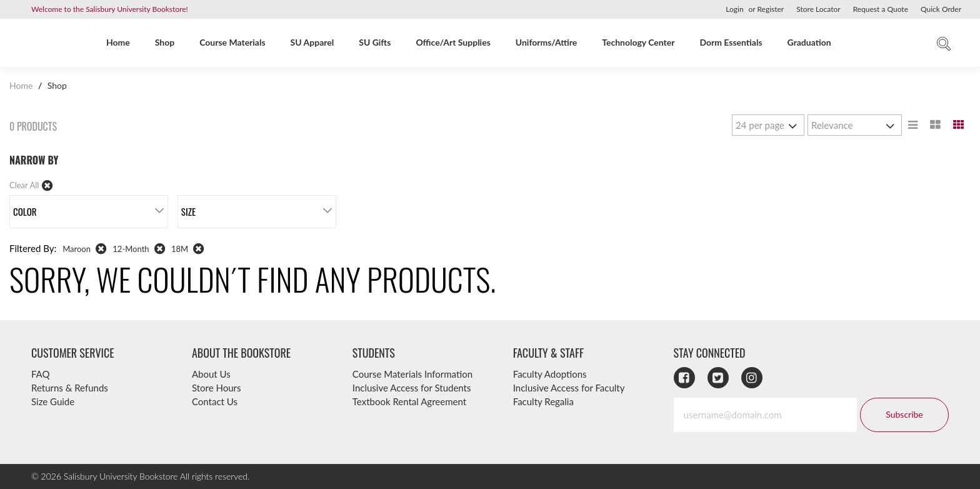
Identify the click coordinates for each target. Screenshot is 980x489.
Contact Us (215, 401)
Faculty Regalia (543, 401)
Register (770, 9)
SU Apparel (312, 42)
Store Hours (217, 388)
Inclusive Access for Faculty (569, 388)
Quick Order (941, 9)
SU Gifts (375, 42)
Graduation (809, 42)
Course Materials (232, 42)
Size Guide (53, 401)
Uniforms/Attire (546, 42)
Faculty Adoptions (550, 374)
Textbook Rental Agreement (409, 401)
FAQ (41, 374)
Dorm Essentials (731, 42)
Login (734, 9)
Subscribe (904, 414)
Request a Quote (881, 9)
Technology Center (638, 42)
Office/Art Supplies (453, 42)
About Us (211, 374)
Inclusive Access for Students (412, 388)
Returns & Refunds (70, 388)
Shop (165, 42)
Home (118, 42)
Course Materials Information (412, 374)
